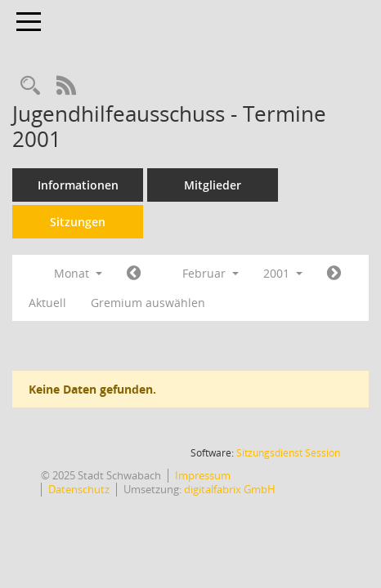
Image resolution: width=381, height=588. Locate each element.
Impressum (203, 475)
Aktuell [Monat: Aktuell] (47, 303)
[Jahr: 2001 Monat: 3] (334, 274)
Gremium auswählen (148, 303)
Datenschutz (79, 489)
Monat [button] (78, 273)
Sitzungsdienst (288, 453)
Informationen (78, 185)
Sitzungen (78, 222)
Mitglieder (213, 185)
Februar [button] (211, 273)
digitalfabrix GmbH (230, 489)
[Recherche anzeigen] (30, 86)
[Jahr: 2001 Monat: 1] (134, 274)
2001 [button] (283, 273)
